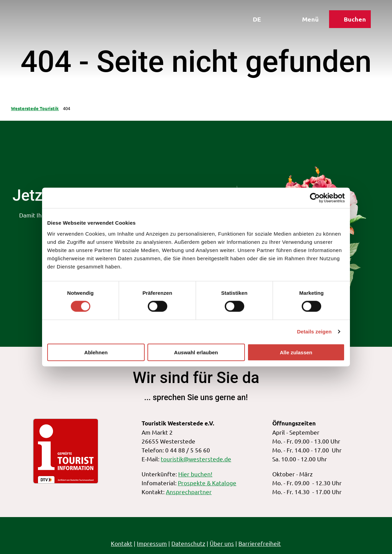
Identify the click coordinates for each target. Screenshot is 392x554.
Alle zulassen (296, 352)
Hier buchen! (195, 474)
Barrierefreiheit (260, 543)
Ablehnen (96, 352)
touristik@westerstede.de (196, 459)
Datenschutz (189, 543)
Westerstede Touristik (35, 108)
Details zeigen (314, 332)
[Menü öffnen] (305, 20)
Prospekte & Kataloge (207, 483)
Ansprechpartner (189, 492)
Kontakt (122, 543)
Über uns (222, 543)
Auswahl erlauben (196, 352)
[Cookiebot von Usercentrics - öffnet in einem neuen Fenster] (315, 198)
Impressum (152, 543)
